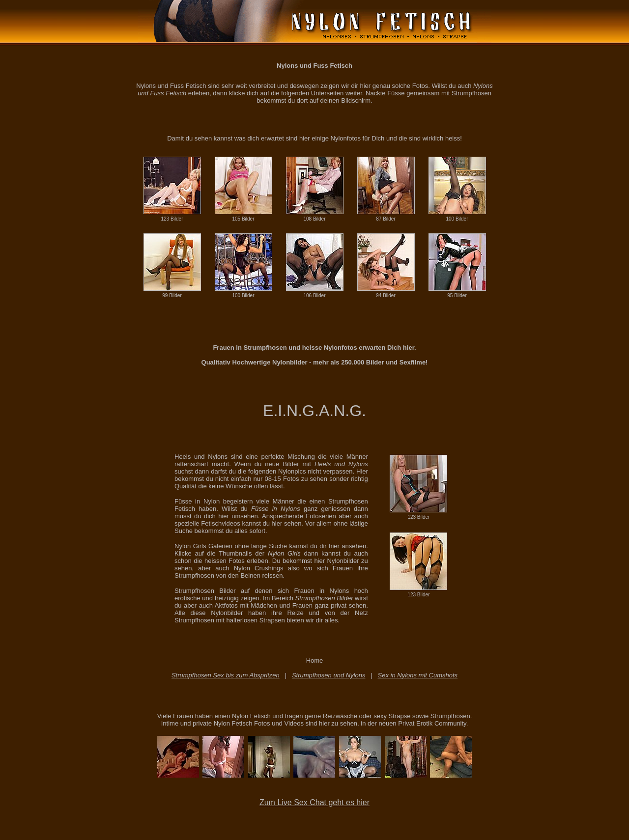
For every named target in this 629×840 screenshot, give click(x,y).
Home (315, 660)
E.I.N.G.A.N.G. (314, 411)
